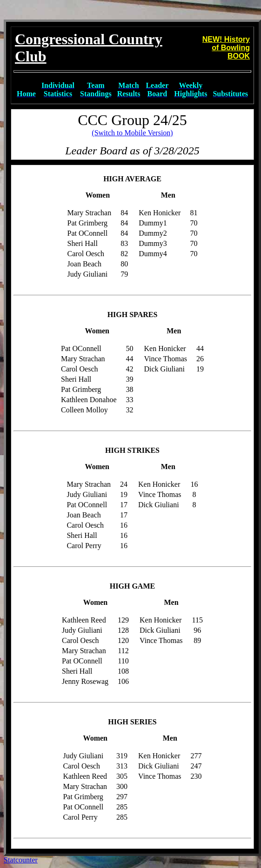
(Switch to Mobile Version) (132, 133)
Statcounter (21, 860)
